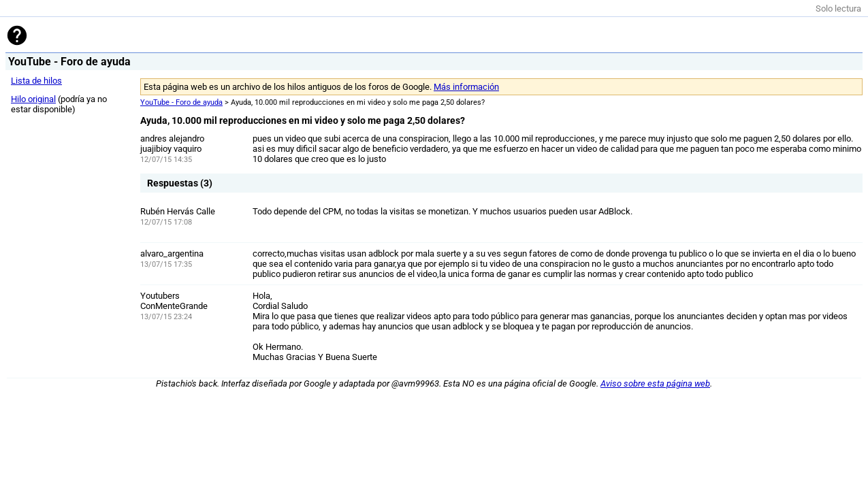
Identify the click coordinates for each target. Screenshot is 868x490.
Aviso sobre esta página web (655, 383)
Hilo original (33, 99)
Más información (466, 87)
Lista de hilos (36, 81)
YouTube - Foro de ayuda (181, 102)
